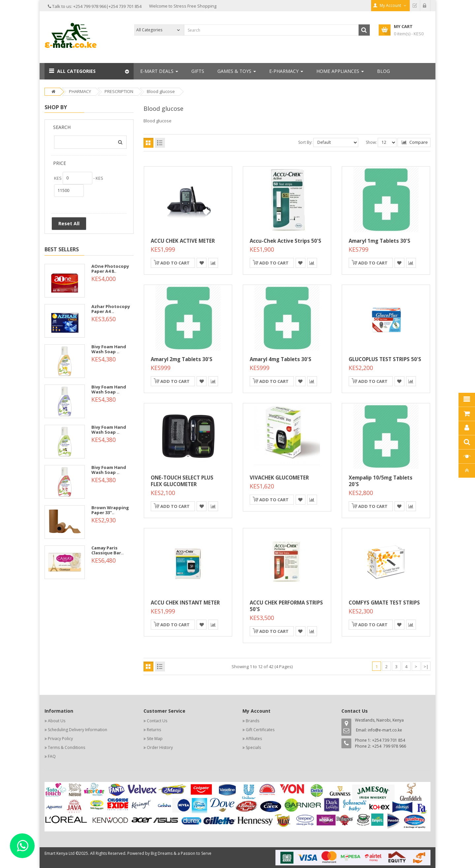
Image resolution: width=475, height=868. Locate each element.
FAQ (52, 756)
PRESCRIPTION (119, 91)
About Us (57, 721)
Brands (253, 721)
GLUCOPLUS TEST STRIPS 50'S (385, 359)
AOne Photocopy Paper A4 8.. (110, 268)
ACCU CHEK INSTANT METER (185, 603)
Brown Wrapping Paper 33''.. (110, 510)
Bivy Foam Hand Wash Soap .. (109, 349)
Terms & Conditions (66, 747)
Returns (154, 730)
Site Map (155, 739)
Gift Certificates (260, 730)
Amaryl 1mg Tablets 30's (380, 241)
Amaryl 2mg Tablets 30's (182, 359)
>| (426, 666)
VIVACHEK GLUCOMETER (279, 478)
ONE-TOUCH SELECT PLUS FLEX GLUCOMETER (182, 481)
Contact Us (157, 721)
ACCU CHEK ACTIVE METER (183, 241)
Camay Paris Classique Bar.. (108, 550)
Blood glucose (161, 91)
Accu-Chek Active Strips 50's (285, 241)
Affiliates (254, 739)
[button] (89, 71)
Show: (371, 142)
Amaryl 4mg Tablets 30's (281, 359)
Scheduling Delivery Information (78, 730)
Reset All (69, 223)
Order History (160, 747)
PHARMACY (80, 91)
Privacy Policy (60, 739)
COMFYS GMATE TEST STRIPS (384, 603)
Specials (253, 747)
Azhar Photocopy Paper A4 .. (111, 309)
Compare (415, 142)
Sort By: (305, 142)
